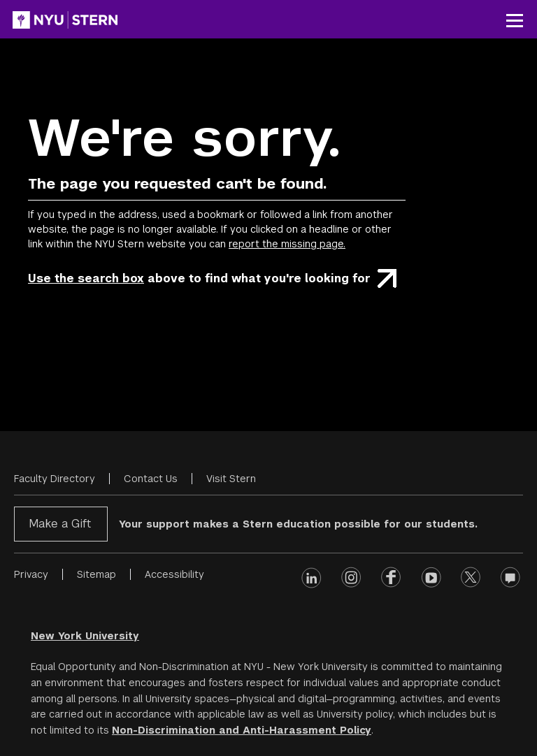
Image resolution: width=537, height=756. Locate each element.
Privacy (31, 574)
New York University (85, 636)
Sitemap (96, 574)
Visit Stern (231, 479)
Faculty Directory (55, 479)
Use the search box (86, 278)
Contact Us (151, 479)
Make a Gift (60, 524)
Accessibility (174, 574)
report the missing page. (287, 244)
